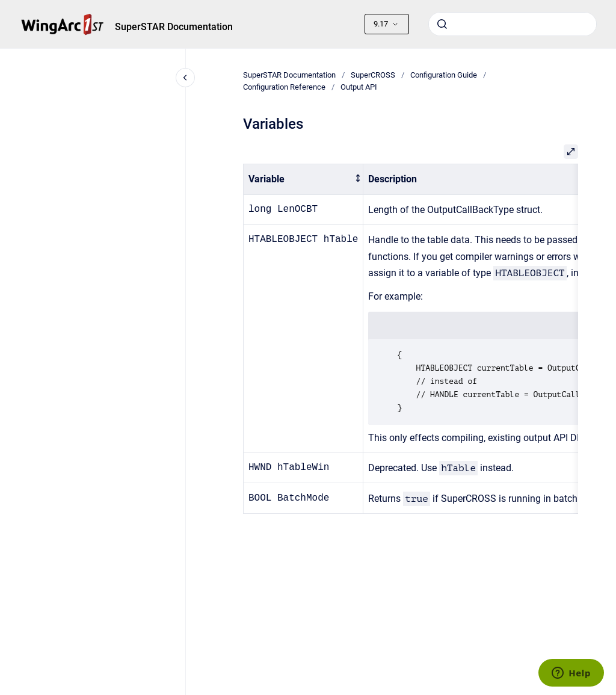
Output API (359, 87)
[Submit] (442, 24)
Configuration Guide (444, 75)
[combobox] (513, 24)
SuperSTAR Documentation (174, 27)
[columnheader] (303, 180)
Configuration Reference (284, 87)
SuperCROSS (373, 75)
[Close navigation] (185, 78)
